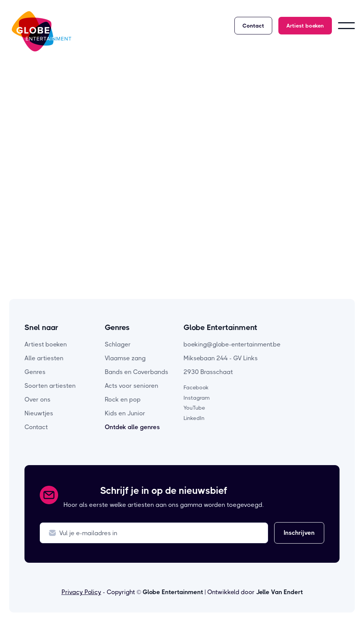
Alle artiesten (44, 358)
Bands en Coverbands (136, 372)
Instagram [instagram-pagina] (197, 398)
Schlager (118, 344)
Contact (253, 26)
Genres (35, 372)
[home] (41, 31)
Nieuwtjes (39, 413)
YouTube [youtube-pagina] (194, 408)
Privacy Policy (81, 592)
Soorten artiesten (50, 386)
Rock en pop (123, 399)
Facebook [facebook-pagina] (196, 387)
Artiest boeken (305, 26)
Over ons (37, 399)
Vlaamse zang (125, 358)
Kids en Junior (125, 413)
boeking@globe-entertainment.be (232, 344)
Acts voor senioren (132, 386)
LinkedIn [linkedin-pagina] (194, 418)
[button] (346, 26)
